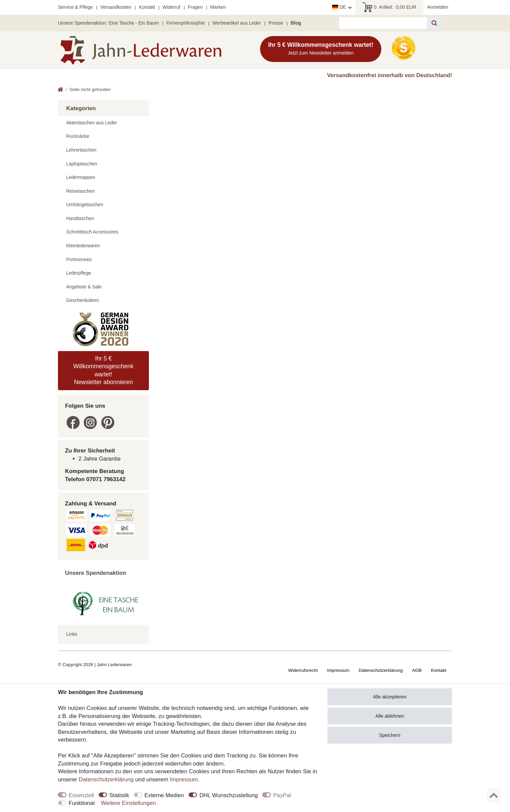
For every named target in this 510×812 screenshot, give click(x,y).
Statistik (119, 795)
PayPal (282, 795)
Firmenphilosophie (186, 23)
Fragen (195, 7)
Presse (276, 23)
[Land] (342, 7)
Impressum (338, 670)
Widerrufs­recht (303, 670)
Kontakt (147, 7)
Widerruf (171, 7)
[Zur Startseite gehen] (60, 90)
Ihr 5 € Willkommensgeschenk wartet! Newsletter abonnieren (104, 370)
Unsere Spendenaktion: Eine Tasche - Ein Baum (108, 23)
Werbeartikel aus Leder (236, 23)
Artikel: (389, 7)
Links (72, 634)
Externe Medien (164, 795)
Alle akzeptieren (390, 697)
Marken (218, 7)
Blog (296, 23)
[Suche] (434, 23)
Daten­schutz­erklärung (381, 670)
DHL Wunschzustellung (229, 795)
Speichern (390, 735)
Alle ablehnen (390, 716)
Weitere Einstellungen (129, 803)
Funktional (82, 803)
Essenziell (82, 795)
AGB (417, 670)
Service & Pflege (75, 7)
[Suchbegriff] (383, 23)
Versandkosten (116, 7)
